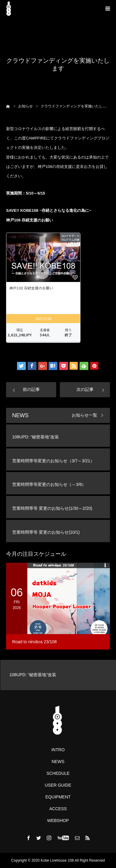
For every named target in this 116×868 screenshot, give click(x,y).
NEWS (58, 762)
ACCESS (58, 809)
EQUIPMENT (58, 797)
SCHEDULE (58, 773)
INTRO (58, 750)
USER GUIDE (58, 785)
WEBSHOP (58, 821)
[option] (58, 675)
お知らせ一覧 (84, 415)
